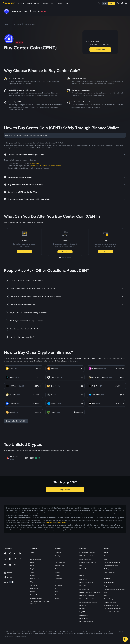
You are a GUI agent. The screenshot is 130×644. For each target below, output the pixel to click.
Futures (45, 3)
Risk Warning (34, 588)
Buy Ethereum (84, 618)
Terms (32, 572)
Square (61, 3)
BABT (57, 592)
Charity (57, 598)
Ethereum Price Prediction (88, 599)
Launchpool (58, 579)
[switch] (11, 582)
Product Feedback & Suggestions (114, 589)
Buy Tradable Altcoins (86, 622)
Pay (56, 559)
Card (56, 569)
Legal (32, 569)
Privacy (33, 575)
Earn (53, 3)
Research (58, 595)
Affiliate (106, 553)
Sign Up (112, 3)
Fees (105, 592)
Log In (105, 3)
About (32, 553)
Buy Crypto (21, 3)
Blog (32, 582)
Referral (106, 556)
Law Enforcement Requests (113, 609)
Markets (29, 3)
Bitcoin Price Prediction (87, 596)
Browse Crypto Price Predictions (90, 592)
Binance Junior (60, 566)
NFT (56, 588)
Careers (33, 556)
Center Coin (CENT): (20, 11)
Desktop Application (37, 598)
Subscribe (65, 252)
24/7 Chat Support (110, 583)
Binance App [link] (34, 163)
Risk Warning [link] (63, 523)
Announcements (36, 559)
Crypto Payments (60, 562)
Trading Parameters (110, 602)
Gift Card (58, 575)
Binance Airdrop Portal (111, 605)
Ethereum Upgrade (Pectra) (88, 602)
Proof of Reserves (110, 572)
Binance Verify (108, 599)
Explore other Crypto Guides (16, 421)
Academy (58, 572)
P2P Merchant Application (87, 553)
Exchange (58, 553)
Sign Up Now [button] (65, 490)
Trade (24, 252)
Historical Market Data (111, 566)
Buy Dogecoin (84, 615)
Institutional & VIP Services (88, 562)
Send (106, 252)
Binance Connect (85, 569)
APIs (105, 596)
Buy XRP (82, 612)
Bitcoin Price (83, 586)
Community (34, 585)
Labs (81, 566)
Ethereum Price (84, 589)
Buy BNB (82, 609)
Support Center (109, 586)
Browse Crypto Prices (86, 583)
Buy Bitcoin (83, 605)
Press (32, 566)
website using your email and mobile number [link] (45, 166)
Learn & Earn (83, 579)
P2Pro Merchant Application (88, 556)
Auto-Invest (59, 582)
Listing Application (85, 559)
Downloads (34, 595)
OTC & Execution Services (112, 562)
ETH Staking (59, 585)
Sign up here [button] (100, 50)
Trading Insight (109, 569)
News (32, 562)
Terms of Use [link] (50, 523)
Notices (33, 592)
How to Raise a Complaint (112, 612)
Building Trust (35, 579)
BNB (105, 559)
